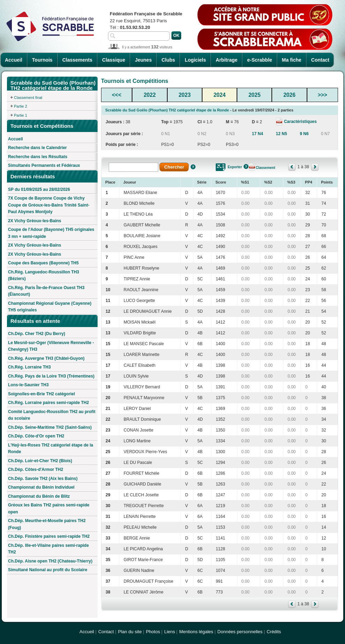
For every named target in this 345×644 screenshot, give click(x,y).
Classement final (28, 98)
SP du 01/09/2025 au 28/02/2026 (39, 189)
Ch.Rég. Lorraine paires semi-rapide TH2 (48, 403)
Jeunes (143, 60)
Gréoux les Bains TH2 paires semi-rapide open (49, 509)
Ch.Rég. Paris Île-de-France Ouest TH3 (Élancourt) (46, 291)
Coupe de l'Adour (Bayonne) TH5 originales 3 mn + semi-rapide (51, 233)
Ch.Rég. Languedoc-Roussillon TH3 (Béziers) (44, 276)
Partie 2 (21, 106)
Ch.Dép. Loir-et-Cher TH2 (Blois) (40, 461)
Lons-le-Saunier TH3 (28, 385)
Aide (193, 167)
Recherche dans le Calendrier (37, 148)
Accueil (14, 60)
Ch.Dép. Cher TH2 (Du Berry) (37, 334)
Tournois (42, 60)
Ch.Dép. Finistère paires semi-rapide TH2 (49, 536)
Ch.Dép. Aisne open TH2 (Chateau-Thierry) (50, 561)
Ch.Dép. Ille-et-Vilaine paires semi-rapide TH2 (48, 549)
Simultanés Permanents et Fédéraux (44, 165)
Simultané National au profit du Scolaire (48, 570)
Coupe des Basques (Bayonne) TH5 (43, 263)
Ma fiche (292, 60)
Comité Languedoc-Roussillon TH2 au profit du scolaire (52, 415)
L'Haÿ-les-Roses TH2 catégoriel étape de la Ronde (51, 449)
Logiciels (195, 60)
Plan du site (130, 632)
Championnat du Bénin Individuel (41, 487)
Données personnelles (240, 632)
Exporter (235, 167)
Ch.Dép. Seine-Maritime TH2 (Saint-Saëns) (50, 427)
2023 (185, 95)
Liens (170, 632)
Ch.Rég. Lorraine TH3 (29, 367)
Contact (320, 60)
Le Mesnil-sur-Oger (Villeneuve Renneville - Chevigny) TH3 (51, 346)
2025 (255, 95)
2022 (150, 95)
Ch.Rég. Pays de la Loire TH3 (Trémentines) (51, 376)
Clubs (168, 60)
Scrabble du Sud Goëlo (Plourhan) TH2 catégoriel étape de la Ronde (167, 110)
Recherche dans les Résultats (38, 157)
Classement (266, 168)
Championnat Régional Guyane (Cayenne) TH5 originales (50, 307)
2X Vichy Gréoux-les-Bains (35, 221)
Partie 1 (21, 115)
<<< (117, 95)
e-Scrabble (260, 60)
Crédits (274, 632)
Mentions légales (196, 632)
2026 (289, 95)
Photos (153, 632)
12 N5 (282, 134)
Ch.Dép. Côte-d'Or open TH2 (36, 436)
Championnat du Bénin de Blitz (39, 496)
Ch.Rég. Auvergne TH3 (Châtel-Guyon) (46, 358)
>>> (323, 95)
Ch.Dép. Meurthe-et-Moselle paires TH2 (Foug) (47, 524)
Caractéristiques (300, 122)
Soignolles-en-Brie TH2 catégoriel (41, 394)
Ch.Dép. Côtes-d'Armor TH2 (36, 470)
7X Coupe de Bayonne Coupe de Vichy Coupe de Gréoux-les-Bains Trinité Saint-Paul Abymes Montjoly (49, 205)
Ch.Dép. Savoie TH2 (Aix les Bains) (43, 479)
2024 (220, 95)
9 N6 (304, 134)
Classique (114, 60)
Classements (77, 60)
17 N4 (258, 134)
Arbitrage (227, 60)
